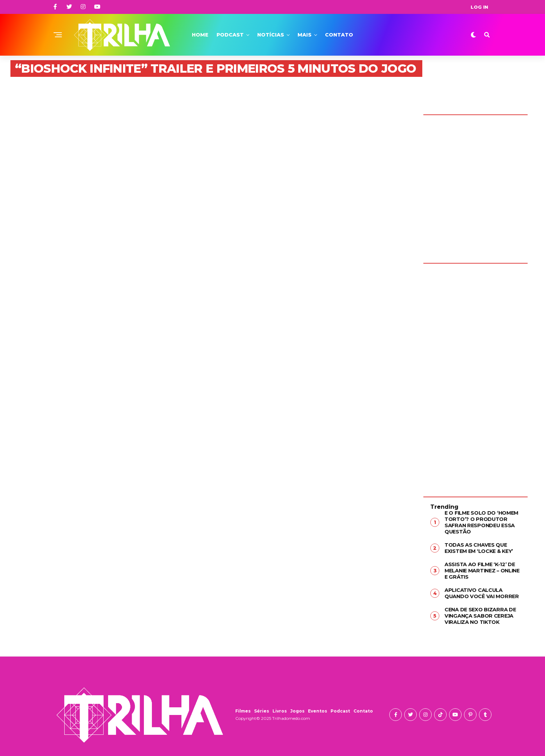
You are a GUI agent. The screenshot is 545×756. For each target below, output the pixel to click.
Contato (339, 35)
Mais (304, 35)
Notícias (271, 35)
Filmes (243, 709)
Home (200, 35)
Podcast (230, 35)
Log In (479, 7)
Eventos (318, 709)
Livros (280, 709)
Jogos (297, 709)
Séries (262, 709)
